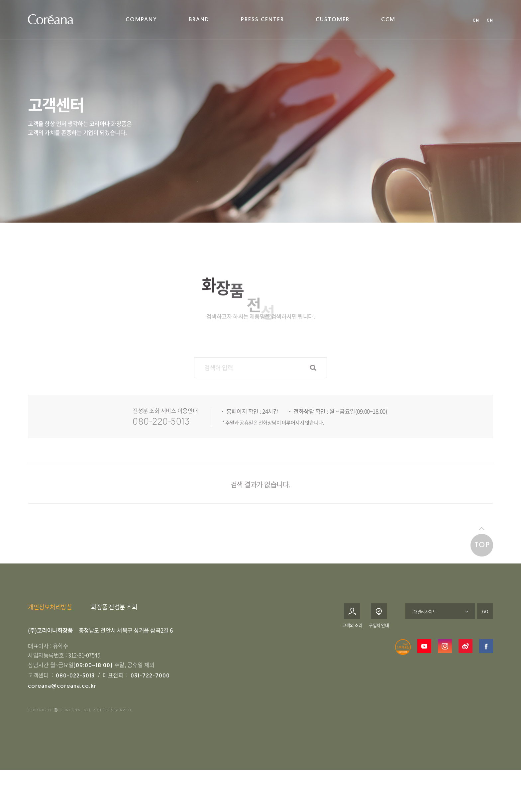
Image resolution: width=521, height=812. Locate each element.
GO (485, 624)
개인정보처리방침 (50, 619)
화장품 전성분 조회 (114, 619)
